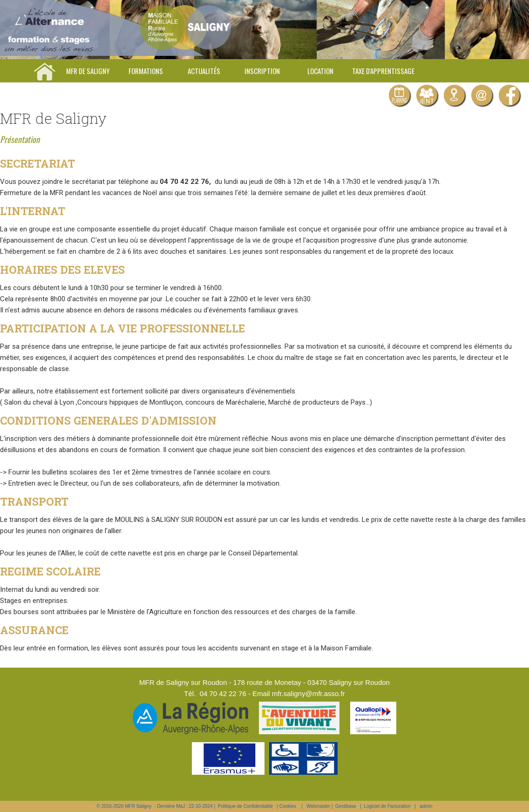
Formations (146, 71)
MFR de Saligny (88, 71)
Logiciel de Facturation (387, 806)
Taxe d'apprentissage (383, 71)
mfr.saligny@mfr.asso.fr (309, 694)
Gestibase (346, 806)
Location (320, 71)
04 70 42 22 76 (223, 694)
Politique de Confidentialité (245, 806)
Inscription (262, 71)
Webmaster (318, 806)
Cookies (288, 806)
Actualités (204, 71)
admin (426, 806)
